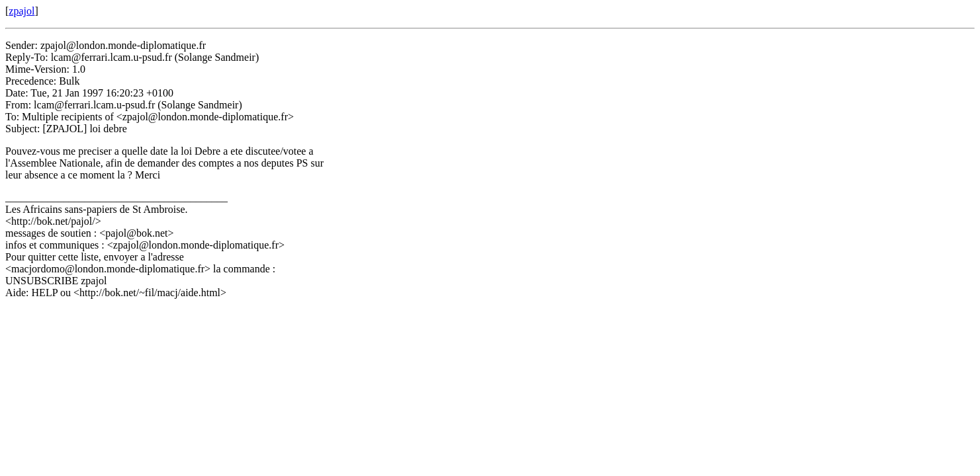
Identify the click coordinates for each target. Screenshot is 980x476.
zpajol (22, 11)
